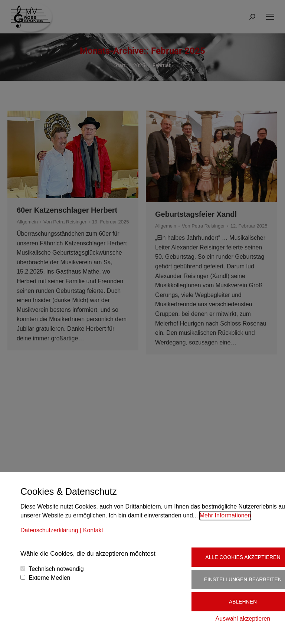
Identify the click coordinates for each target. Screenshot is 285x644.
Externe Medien (49, 578)
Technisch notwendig (56, 569)
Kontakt (93, 530)
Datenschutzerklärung (49, 530)
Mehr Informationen (225, 515)
